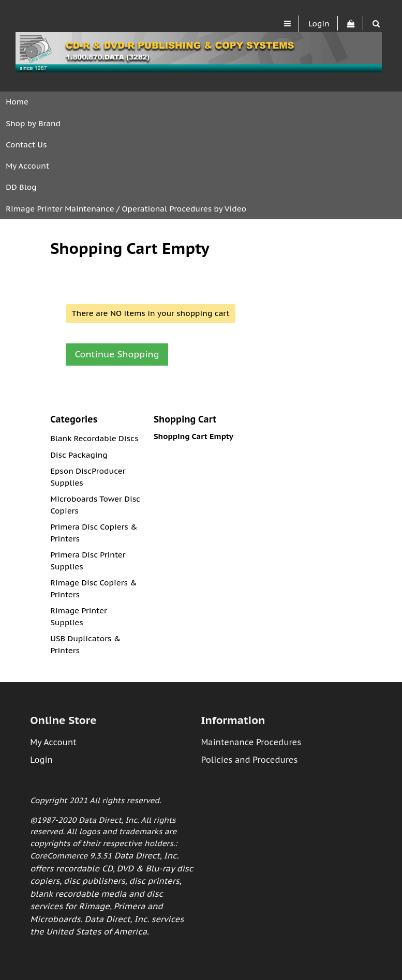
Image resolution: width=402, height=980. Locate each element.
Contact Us (26, 145)
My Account (27, 166)
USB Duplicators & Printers (85, 644)
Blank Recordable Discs (94, 438)
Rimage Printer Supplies (79, 616)
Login (319, 24)
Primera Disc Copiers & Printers (94, 533)
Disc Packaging (79, 455)
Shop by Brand (33, 123)
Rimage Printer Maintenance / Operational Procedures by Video (126, 209)
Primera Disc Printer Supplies (88, 561)
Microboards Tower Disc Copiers (95, 505)
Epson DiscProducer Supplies (88, 477)
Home (17, 102)
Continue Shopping (117, 354)
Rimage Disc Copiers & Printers (94, 589)
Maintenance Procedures (251, 742)
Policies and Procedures (249, 760)
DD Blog (21, 187)
